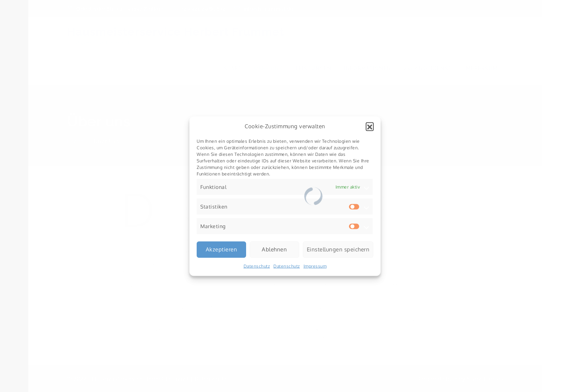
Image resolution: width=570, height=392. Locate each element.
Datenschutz (257, 266)
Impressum (315, 266)
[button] (370, 126)
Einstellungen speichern (338, 249)
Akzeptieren (222, 249)
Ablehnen (274, 249)
